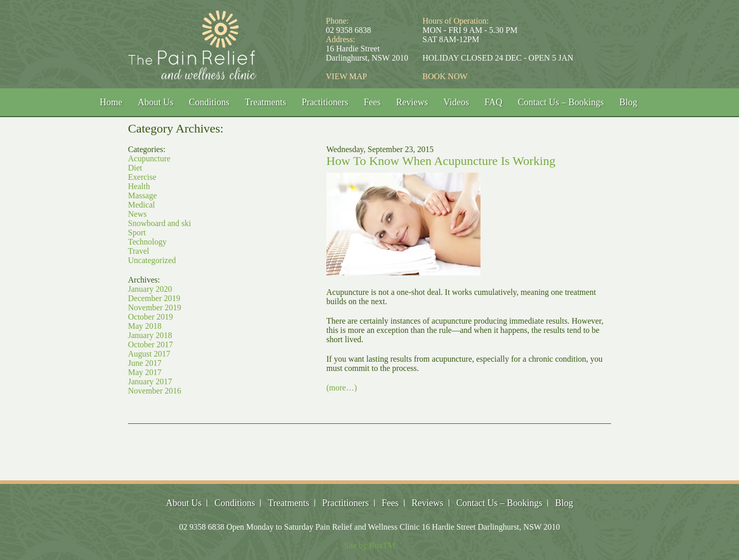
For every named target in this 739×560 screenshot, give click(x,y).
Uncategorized (152, 260)
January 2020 (150, 289)
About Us (156, 102)
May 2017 (145, 372)
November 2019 (155, 307)
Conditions (209, 102)
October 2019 (151, 317)
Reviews (412, 102)
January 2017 (150, 381)
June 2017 (145, 363)
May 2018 (145, 326)
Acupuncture (149, 158)
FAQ (494, 102)
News (137, 214)
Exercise (142, 177)
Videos (456, 102)
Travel (138, 251)
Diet (135, 168)
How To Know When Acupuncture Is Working (441, 161)
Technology (147, 242)
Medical (141, 205)
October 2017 (151, 344)
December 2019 (154, 298)
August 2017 (149, 354)
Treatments (266, 102)
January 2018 (150, 335)
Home (111, 102)
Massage (142, 195)
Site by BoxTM (369, 545)
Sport (137, 232)
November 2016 (155, 391)
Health (139, 186)
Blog (628, 102)
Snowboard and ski (160, 223)
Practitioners (325, 102)
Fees (372, 102)
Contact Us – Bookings (561, 102)
